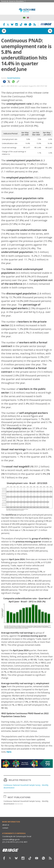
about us (6, 825)
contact (5, 828)
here (9, 752)
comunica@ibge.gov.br (11, 839)
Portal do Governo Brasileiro (12, 1)
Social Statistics (14, 78)
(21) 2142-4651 (22, 842)
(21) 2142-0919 (8, 842)
